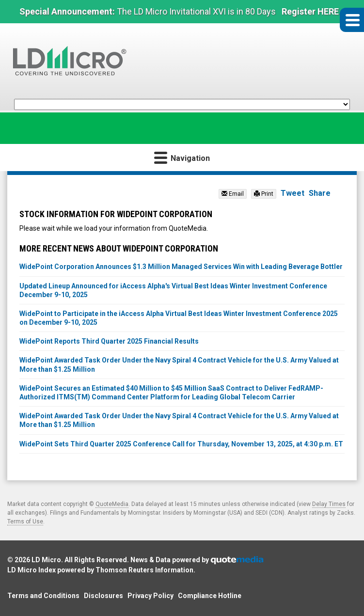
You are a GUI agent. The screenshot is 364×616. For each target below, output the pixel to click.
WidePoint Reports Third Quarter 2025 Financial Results (109, 341)
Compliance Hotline (210, 596)
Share (320, 193)
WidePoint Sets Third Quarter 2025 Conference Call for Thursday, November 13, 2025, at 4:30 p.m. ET (181, 444)
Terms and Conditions (43, 596)
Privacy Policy (150, 596)
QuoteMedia (112, 504)
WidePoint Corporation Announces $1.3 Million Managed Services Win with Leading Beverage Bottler (181, 267)
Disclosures (103, 596)
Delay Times (329, 504)
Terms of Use (25, 521)
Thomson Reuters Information (144, 570)
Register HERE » (313, 11)
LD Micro (46, 560)
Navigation (182, 157)
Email (233, 194)
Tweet (293, 193)
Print (264, 194)
